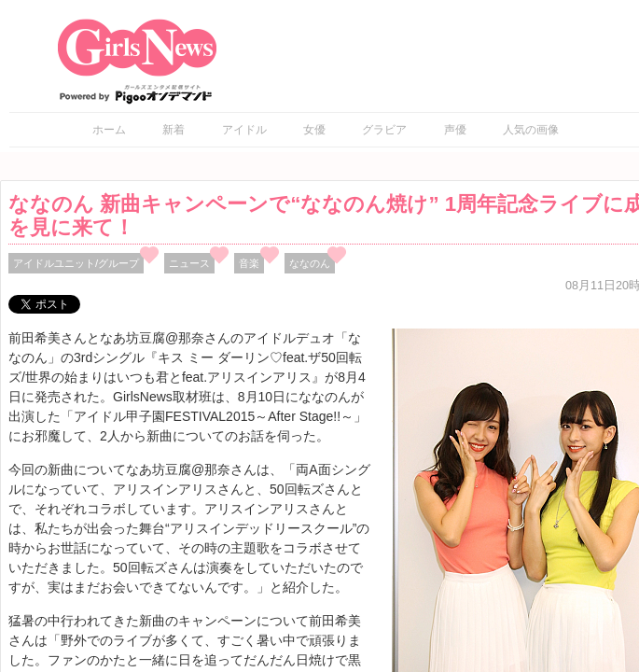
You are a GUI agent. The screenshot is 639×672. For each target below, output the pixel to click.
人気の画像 (531, 130)
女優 (314, 130)
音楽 (249, 263)
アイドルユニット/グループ (76, 263)
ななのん (310, 263)
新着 (174, 130)
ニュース (189, 263)
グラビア (384, 130)
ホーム (109, 130)
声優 (455, 130)
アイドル (244, 130)
